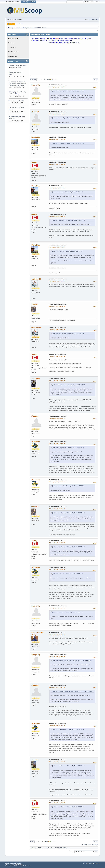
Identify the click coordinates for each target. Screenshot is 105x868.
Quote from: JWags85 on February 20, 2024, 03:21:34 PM (68, 448)
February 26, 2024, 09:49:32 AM (57, 762)
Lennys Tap (36, 85)
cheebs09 (35, 112)
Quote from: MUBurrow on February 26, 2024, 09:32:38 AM (68, 807)
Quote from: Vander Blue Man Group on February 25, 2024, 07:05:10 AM (72, 661)
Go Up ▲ (97, 863)
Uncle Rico (12, 119)
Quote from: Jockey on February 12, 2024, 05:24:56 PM (67, 251)
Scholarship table (94, 19)
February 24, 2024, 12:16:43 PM (57, 482)
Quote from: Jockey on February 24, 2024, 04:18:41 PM (67, 574)
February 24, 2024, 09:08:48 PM (57, 608)
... (46, 79)
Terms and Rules (90, 863)
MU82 (25, 65)
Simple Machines (19, 864)
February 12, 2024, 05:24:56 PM (57, 216)
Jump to (72, 852)
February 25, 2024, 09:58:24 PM (57, 687)
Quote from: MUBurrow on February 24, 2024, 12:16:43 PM (68, 513)
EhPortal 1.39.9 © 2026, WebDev (13, 863)
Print (95, 80)
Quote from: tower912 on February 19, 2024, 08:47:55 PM (68, 334)
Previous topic (86, 845)
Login (49, 43)
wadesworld (36, 279)
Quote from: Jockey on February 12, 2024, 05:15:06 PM (67, 192)
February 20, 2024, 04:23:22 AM (57, 381)
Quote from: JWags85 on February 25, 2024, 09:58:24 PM (68, 730)
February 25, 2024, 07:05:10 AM (57, 635)
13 (56, 79)
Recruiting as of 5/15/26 (16, 117)
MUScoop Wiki (13, 56)
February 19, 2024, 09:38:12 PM (57, 357)
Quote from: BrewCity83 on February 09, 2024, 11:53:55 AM (68, 91)
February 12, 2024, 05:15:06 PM (57, 164)
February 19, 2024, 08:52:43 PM (57, 330)
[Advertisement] (64, 60)
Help (84, 863)
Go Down (33, 80)
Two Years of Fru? (14, 101)
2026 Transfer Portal (15, 65)
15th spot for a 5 (14, 108)
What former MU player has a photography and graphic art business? (18, 83)
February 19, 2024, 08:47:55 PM (57, 306)
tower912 (35, 304)
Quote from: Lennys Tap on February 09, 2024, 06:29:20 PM (68, 118)
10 (49, 79)
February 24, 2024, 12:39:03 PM (57, 509)
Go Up (32, 842)
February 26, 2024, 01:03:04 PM (57, 803)
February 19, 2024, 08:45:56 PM (57, 281)
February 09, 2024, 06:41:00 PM (57, 114)
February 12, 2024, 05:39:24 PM (57, 247)
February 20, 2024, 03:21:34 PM (57, 418)
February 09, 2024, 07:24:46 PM (57, 139)
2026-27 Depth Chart (15, 72)
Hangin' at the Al (13, 38)
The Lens (35, 760)
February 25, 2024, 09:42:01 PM (57, 657)
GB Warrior (36, 137)
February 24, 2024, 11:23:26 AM (57, 444)
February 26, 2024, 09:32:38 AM (57, 726)
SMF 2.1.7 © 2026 (10, 864)
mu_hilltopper (17, 94)
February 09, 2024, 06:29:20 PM (57, 87)
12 (54, 79)
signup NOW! (76, 43)
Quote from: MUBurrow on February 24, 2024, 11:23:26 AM (68, 766)
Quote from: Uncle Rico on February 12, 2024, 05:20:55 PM (68, 220)
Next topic (95, 845)
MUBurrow (36, 442)
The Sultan (36, 379)
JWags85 (35, 416)
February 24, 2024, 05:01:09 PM (57, 570)
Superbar (11, 43)
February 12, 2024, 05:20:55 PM (57, 188)
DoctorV (11, 74)
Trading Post (12, 47)
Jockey (34, 162)
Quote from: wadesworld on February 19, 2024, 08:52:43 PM (69, 385)
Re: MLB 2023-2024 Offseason (58, 85)
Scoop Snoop (20, 85)
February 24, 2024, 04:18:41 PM (57, 543)
